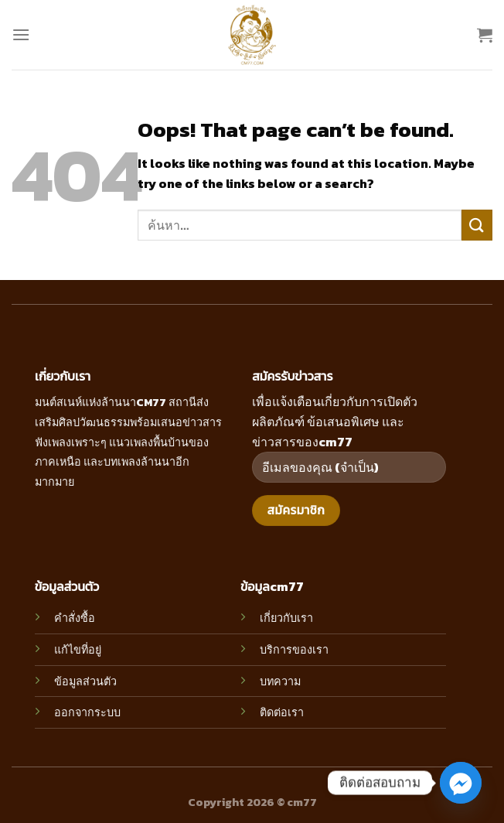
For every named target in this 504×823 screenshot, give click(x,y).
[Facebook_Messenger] (461, 783)
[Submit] (477, 225)
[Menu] (21, 34)
